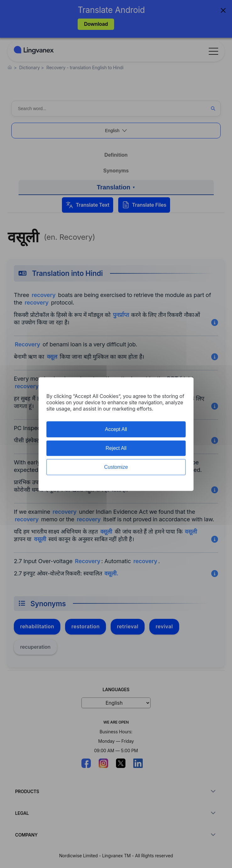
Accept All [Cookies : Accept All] (116, 429)
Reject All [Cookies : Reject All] (116, 448)
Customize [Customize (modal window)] (116, 467)
